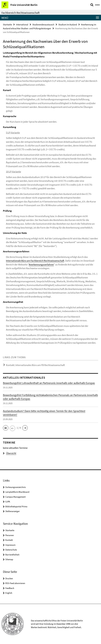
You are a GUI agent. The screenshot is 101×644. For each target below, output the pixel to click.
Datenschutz (11, 550)
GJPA (8, 502)
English (9, 593)
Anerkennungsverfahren (41, 265)
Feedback (10, 588)
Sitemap (9, 559)
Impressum (10, 545)
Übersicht (10, 453)
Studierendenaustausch (43, 24)
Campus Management (15, 497)
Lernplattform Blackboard (17, 492)
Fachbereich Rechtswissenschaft (20, 13)
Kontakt (9, 540)
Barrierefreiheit (12, 555)
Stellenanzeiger (12, 511)
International (22, 24)
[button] (6, 428)
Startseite (7, 24)
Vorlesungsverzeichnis (16, 487)
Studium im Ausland (68, 24)
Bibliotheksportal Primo (16, 506)
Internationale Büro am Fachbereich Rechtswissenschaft (35, 261)
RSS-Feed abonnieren (15, 583)
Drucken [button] (9, 578)
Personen (10, 535)
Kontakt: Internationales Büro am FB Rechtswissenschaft (35, 365)
